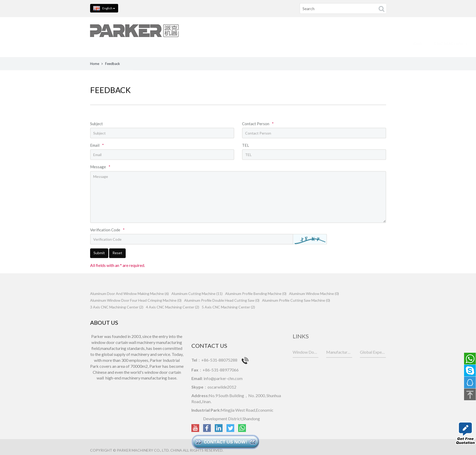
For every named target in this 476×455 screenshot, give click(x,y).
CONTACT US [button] (379, 43)
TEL (246, 161)
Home (95, 65)
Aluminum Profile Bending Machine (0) (256, 304)
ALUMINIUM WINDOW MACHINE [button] (250, 43)
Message (100, 182)
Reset (117, 269)
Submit (99, 269)
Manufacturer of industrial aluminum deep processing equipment (339, 362)
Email (97, 161)
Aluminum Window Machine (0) (314, 304)
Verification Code (107, 245)
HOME (154, 43)
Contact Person (258, 139)
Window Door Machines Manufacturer (306, 362)
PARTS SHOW (309, 43)
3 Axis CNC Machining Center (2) (117, 318)
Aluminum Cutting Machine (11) (197, 304)
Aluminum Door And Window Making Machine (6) (129, 304)
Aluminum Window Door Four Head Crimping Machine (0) (136, 311)
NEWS (410, 43)
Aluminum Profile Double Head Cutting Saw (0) (222, 311)
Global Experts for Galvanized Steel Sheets (373, 362)
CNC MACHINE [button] (188, 43)
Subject (96, 139)
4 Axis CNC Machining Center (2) (173, 318)
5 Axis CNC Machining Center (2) (228, 318)
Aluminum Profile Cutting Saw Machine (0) (296, 311)
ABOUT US (343, 43)
